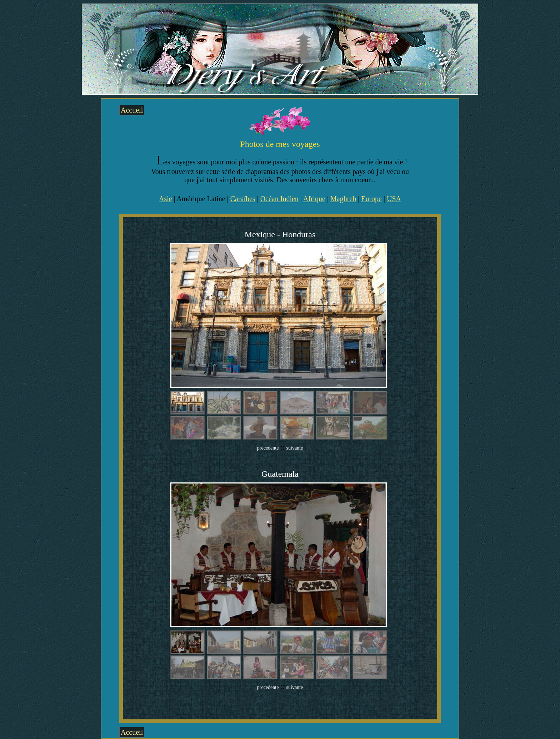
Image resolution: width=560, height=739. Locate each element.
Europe (371, 199)
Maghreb (343, 199)
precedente (268, 448)
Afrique (314, 199)
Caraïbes (243, 199)
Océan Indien (279, 199)
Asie (166, 199)
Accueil (132, 110)
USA (394, 199)
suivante (295, 448)
